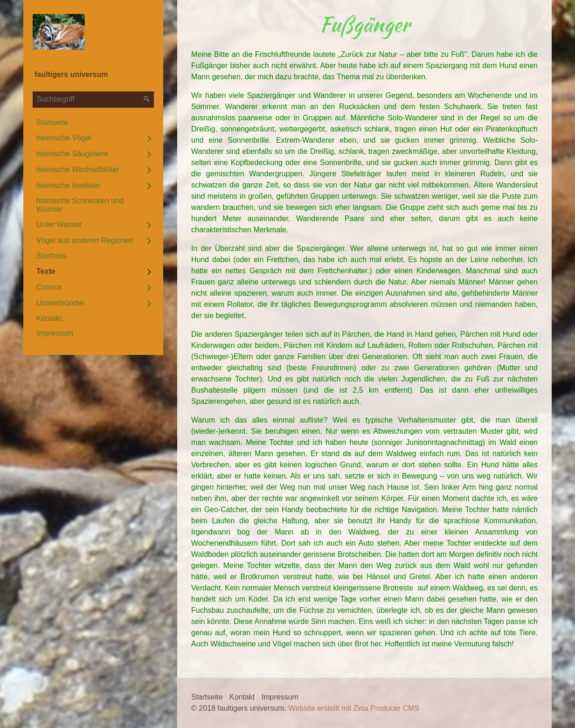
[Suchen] (147, 99)
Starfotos (51, 256)
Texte (46, 271)
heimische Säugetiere (72, 154)
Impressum (55, 333)
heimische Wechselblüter (78, 170)
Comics (49, 287)
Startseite (52, 122)
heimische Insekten (68, 185)
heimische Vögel (64, 138)
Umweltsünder (60, 303)
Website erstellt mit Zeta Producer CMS (354, 708)
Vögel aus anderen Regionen (85, 240)
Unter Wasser (59, 225)
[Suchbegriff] (93, 99)
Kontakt (49, 318)
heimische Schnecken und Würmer (80, 205)
